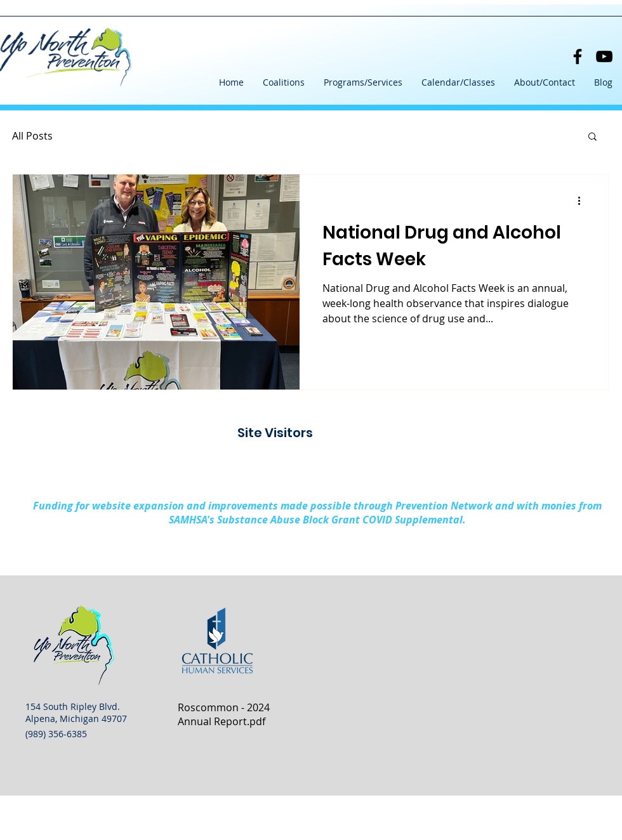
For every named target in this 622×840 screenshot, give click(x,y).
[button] (284, 82)
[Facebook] (578, 56)
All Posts (32, 136)
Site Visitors (275, 433)
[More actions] (583, 200)
